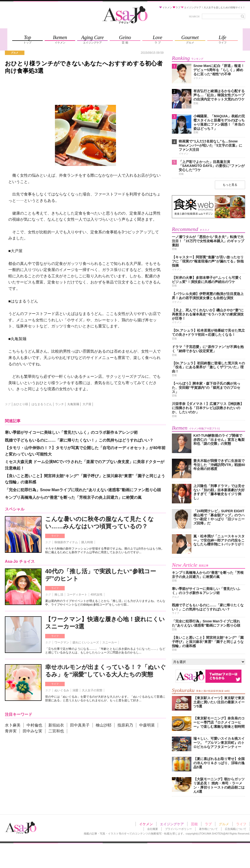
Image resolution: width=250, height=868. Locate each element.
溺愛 (75, 690)
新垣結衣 (56, 725)
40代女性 (97, 595)
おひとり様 (21, 404)
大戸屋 (87, 404)
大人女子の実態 (92, 690)
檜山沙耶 (104, 725)
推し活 (59, 595)
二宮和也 (56, 731)
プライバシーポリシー (178, 829)
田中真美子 (80, 725)
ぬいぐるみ (62, 690)
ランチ (60, 404)
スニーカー (110, 642)
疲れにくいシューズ (86, 642)
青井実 (11, 731)
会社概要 (153, 829)
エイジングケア (172, 824)
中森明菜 (147, 725)
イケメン (146, 824)
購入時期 (87, 542)
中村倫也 (34, 725)
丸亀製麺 (73, 404)
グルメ (224, 824)
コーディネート (77, 595)
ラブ (208, 824)
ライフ (55, 536)
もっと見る (230, 185)
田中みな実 (32, 731)
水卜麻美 (13, 725)
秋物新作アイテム (66, 542)
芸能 (194, 824)
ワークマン (62, 642)
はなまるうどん (42, 404)
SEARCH (194, 16)
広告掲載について (236, 829)
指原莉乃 (125, 725)
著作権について (208, 829)
